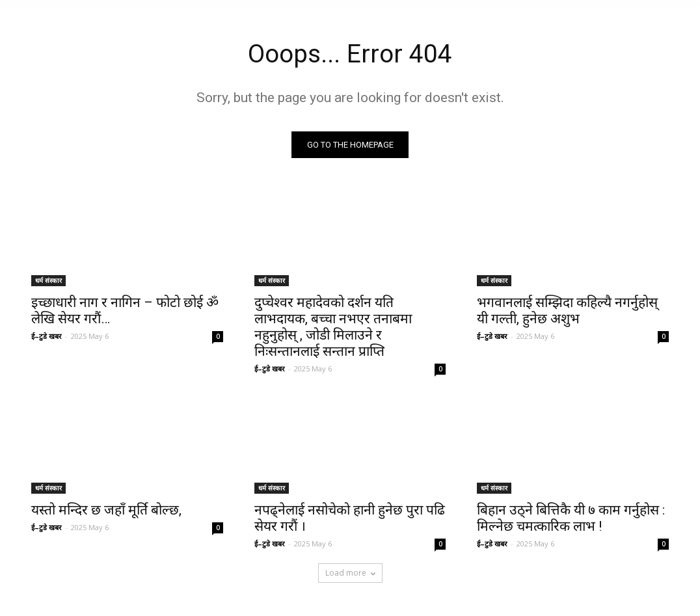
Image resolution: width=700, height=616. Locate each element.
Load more (350, 574)
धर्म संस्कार (48, 282)
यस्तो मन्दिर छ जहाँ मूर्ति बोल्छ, (106, 512)
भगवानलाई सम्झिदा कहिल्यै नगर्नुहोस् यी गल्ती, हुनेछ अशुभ (567, 312)
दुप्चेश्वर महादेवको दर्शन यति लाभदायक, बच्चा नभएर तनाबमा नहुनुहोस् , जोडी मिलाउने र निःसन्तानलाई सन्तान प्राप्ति (333, 328)
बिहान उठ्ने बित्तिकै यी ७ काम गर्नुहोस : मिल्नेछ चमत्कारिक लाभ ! (571, 520)
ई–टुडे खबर (47, 337)
